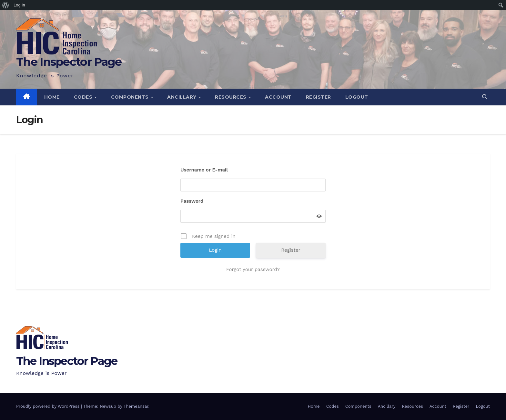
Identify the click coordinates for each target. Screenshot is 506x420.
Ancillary (182, 97)
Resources (231, 97)
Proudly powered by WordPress (49, 406)
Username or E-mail (204, 170)
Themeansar (136, 406)
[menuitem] (6, 5)
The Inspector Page (69, 62)
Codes (84, 97)
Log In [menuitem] (19, 5)
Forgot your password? (253, 269)
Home (52, 97)
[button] (485, 97)
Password (192, 201)
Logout (357, 97)
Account (278, 97)
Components (131, 97)
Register (319, 97)
